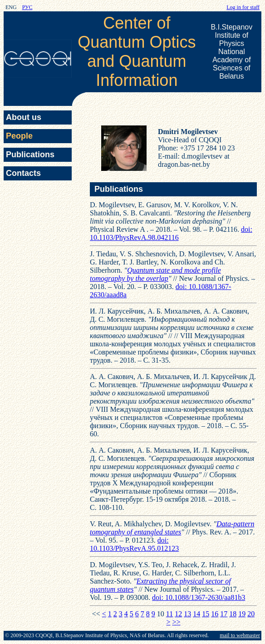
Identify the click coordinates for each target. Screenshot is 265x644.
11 (169, 614)
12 (178, 614)
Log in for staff (243, 7)
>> (176, 622)
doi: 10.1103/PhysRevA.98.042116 (171, 233)
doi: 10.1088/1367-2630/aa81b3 (199, 597)
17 (224, 614)
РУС (27, 7)
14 (196, 614)
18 (233, 614)
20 (251, 614)
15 (206, 614)
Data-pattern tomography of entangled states (172, 528)
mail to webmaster (240, 635)
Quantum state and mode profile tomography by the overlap (155, 274)
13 (187, 614)
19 (242, 614)
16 (215, 614)
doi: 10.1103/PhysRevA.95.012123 (134, 544)
